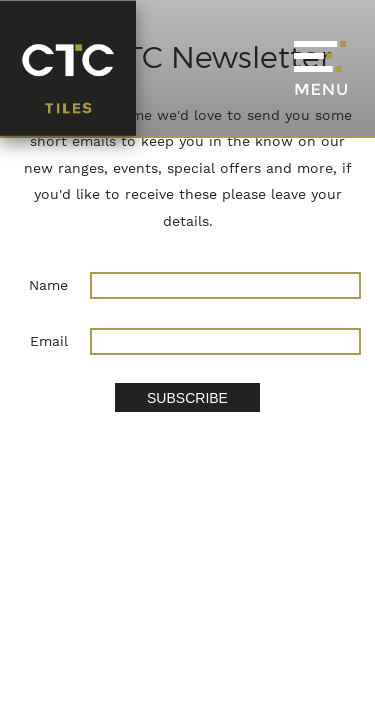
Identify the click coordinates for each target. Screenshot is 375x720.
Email (49, 341)
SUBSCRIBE (187, 398)
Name (48, 285)
